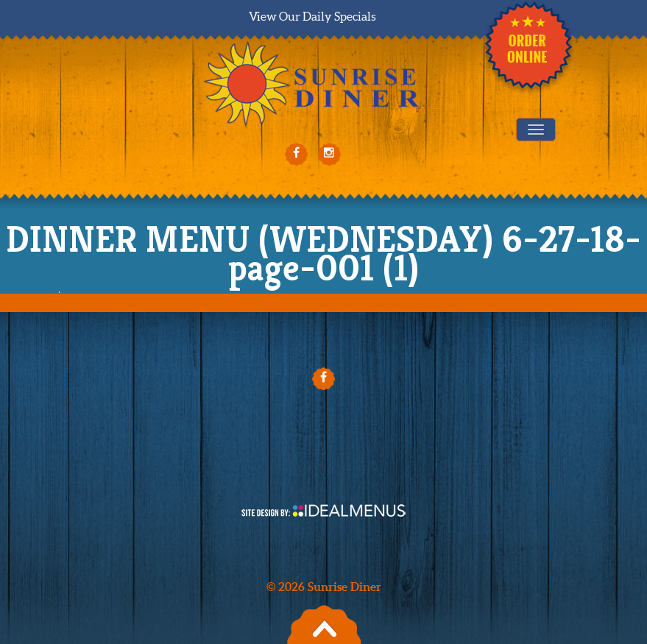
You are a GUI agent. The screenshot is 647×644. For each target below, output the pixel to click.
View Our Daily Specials (312, 16)
